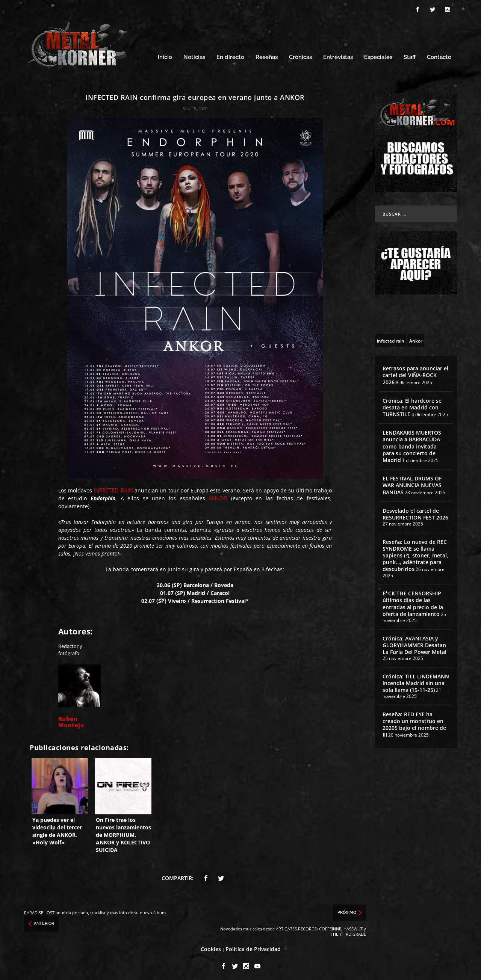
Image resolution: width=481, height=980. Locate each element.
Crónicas (300, 55)
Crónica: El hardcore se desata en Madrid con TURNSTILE (412, 405)
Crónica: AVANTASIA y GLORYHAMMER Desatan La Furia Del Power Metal (414, 643)
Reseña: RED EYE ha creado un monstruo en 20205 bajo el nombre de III (414, 722)
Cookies (211, 947)
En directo (230, 55)
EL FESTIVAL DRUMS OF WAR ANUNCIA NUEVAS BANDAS (412, 483)
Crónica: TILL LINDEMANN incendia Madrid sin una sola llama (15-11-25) (416, 681)
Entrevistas (338, 55)
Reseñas (267, 55)
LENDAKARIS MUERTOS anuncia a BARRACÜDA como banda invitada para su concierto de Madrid (412, 444)
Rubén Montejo (71, 720)
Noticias (194, 55)
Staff (410, 55)
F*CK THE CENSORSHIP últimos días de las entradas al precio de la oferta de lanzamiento (413, 602)
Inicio (165, 55)
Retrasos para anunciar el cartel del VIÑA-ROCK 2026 (415, 373)
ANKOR (218, 496)
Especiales (378, 55)
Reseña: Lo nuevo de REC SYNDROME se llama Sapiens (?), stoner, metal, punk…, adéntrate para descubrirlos (415, 553)
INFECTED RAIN (113, 488)
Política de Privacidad (253, 947)
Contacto (439, 55)
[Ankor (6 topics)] (416, 338)
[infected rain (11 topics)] (391, 338)
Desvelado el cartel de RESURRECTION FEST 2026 (415, 512)
